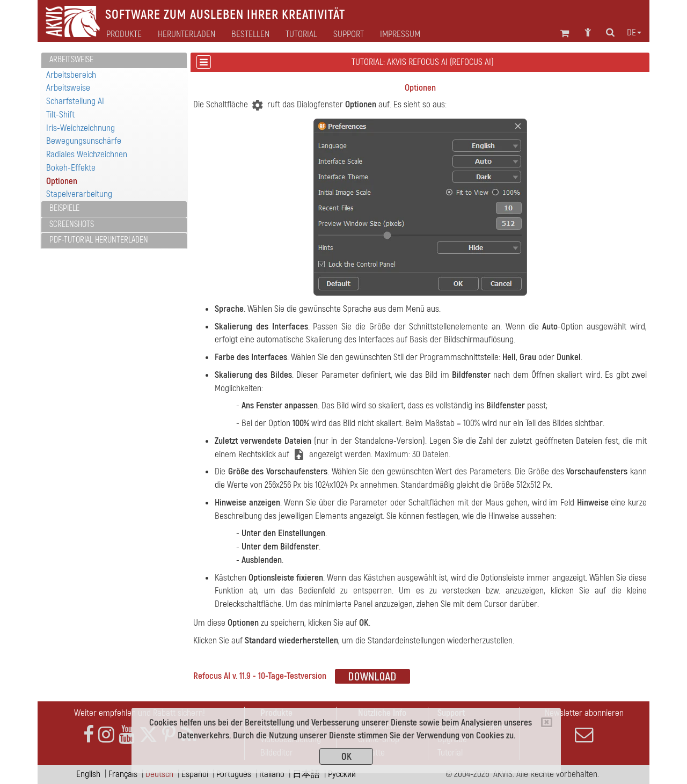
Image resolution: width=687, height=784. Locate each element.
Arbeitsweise (71, 60)
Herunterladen (187, 34)
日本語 (306, 774)
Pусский (342, 774)
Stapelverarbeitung (79, 194)
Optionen (62, 181)
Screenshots (72, 224)
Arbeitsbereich (71, 75)
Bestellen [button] (250, 34)
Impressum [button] (400, 34)
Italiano (272, 774)
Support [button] (349, 34)
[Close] (547, 722)
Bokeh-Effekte (71, 168)
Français (123, 774)
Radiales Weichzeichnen (87, 154)
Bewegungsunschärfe (84, 141)
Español (195, 774)
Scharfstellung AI (75, 101)
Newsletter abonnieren (584, 726)
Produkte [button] (124, 34)
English (88, 774)
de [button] (634, 33)
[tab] (114, 60)
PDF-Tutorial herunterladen (99, 240)
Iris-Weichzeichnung (81, 128)
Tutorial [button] (301, 34)
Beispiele (64, 208)
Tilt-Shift (60, 115)
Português (234, 774)
